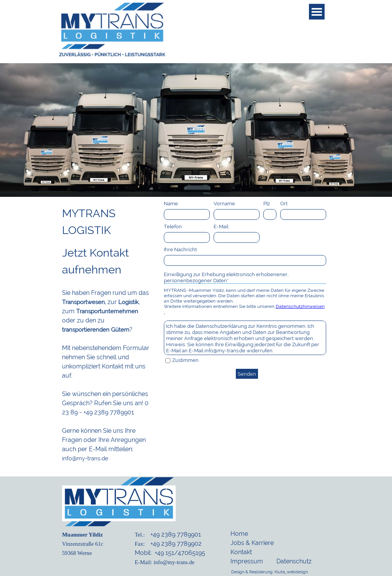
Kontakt (241, 552)
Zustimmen (185, 360)
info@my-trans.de (85, 458)
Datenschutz (294, 561)
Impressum (247, 561)
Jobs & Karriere (252, 543)
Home (239, 534)
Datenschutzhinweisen (300, 306)
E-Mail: (221, 226)
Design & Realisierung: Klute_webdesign (269, 572)
